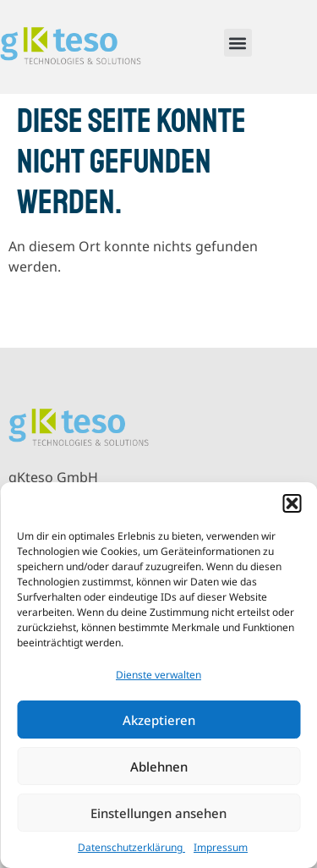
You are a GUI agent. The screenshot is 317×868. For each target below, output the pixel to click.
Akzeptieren (159, 720)
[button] (292, 503)
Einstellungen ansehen (158, 813)
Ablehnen (159, 766)
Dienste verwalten (158, 675)
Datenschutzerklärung (131, 847)
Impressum (221, 847)
